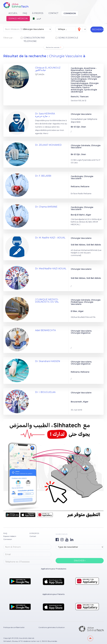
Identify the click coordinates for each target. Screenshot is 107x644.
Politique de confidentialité (14, 627)
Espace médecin (18, 19)
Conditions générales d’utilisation (52, 627)
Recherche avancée (54, 47)
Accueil (13, 13)
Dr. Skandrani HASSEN (48, 361)
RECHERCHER (98, 30)
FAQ (25, 13)
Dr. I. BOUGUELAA (45, 392)
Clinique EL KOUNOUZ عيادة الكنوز (48, 69)
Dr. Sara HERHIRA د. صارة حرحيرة (45, 115)
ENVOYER (80, 561)
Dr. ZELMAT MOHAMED (48, 145)
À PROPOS (38, 13)
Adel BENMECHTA (45, 330)
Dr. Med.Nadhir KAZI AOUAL (51, 269)
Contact (53, 13)
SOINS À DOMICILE (67, 38)
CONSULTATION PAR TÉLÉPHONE (33, 39)
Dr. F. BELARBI (43, 176)
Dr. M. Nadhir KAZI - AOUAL (50, 238)
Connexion (70, 13)
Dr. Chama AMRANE (46, 207)
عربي (37, 18)
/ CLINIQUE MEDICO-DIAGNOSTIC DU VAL (47, 301)
